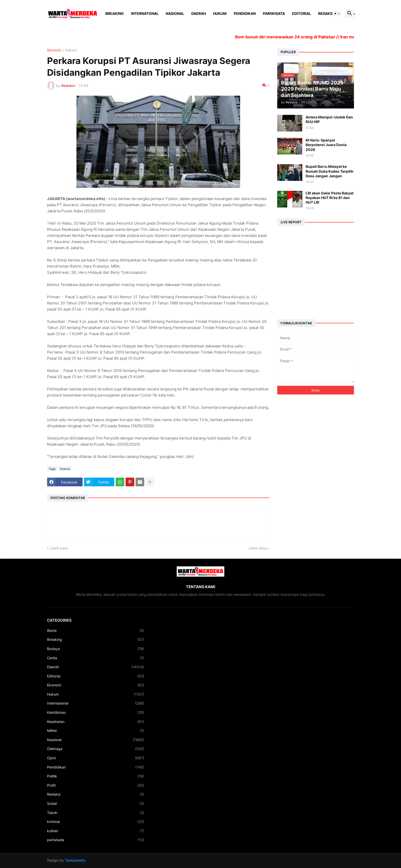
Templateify (75, 860)
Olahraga (96, 749)
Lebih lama (258, 548)
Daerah (199, 13)
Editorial (302, 13)
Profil (96, 785)
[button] (337, 14)
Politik (96, 776)
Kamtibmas (96, 712)
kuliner (96, 831)
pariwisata (96, 840)
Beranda (54, 50)
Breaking (115, 13)
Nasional (175, 13)
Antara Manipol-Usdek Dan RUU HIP (329, 119)
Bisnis (96, 631)
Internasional (96, 703)
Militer (96, 731)
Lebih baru (59, 548)
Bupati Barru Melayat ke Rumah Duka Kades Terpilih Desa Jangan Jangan (330, 171)
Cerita (96, 658)
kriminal (96, 822)
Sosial (96, 804)
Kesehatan (96, 722)
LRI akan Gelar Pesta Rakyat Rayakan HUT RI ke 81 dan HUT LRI (330, 198)
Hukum (220, 13)
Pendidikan (245, 13)
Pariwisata (274, 13)
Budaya (96, 649)
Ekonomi (96, 685)
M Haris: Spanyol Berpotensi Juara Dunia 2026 (326, 145)
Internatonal (145, 13)
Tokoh (96, 813)
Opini (96, 758)
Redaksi (326, 13)
